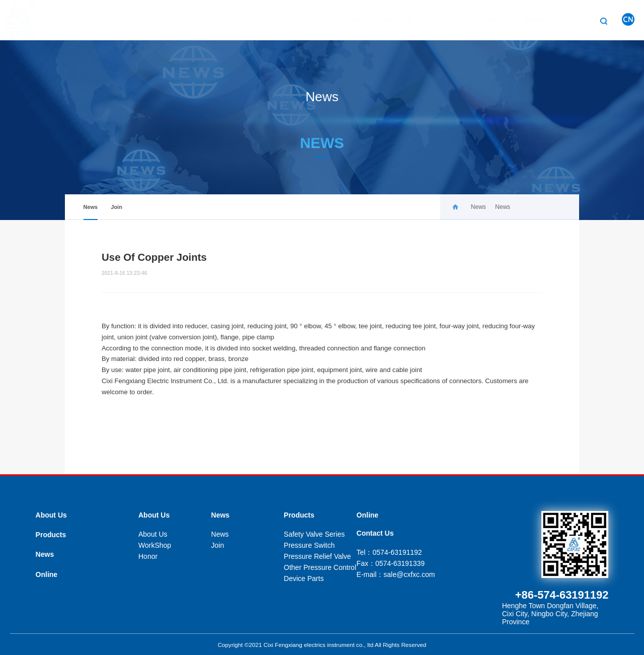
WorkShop (155, 545)
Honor (148, 556)
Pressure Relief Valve (317, 556)
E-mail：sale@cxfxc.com (396, 574)
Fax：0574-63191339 (391, 563)
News (483, 20)
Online (524, 20)
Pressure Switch (309, 545)
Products (438, 20)
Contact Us (574, 20)
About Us (388, 20)
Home (342, 20)
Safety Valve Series (314, 534)
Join (116, 207)
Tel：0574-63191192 (389, 552)
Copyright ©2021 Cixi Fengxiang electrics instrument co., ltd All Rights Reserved (322, 645)
